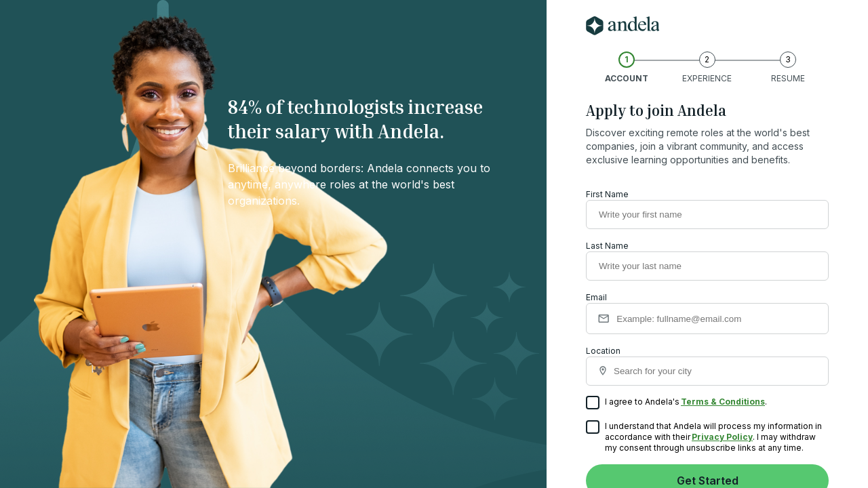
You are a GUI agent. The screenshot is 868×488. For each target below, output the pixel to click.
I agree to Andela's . (676, 403)
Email (596, 297)
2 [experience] (707, 59)
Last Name (607, 246)
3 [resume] (788, 59)
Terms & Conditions (723, 402)
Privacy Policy (722, 437)
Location (707, 366)
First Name (607, 194)
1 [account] (627, 59)
